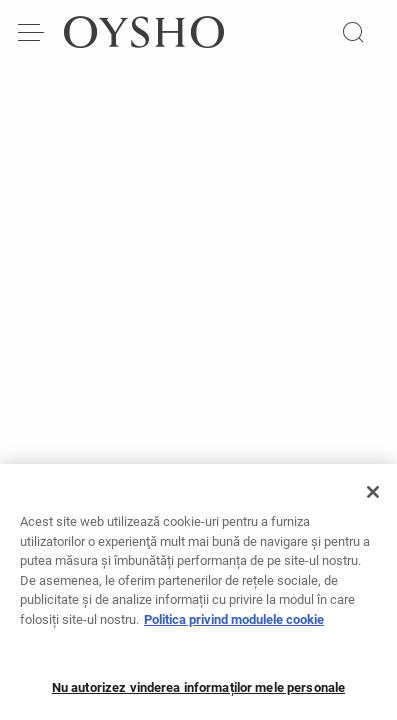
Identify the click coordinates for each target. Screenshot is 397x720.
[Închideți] (373, 498)
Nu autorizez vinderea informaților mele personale (198, 693)
